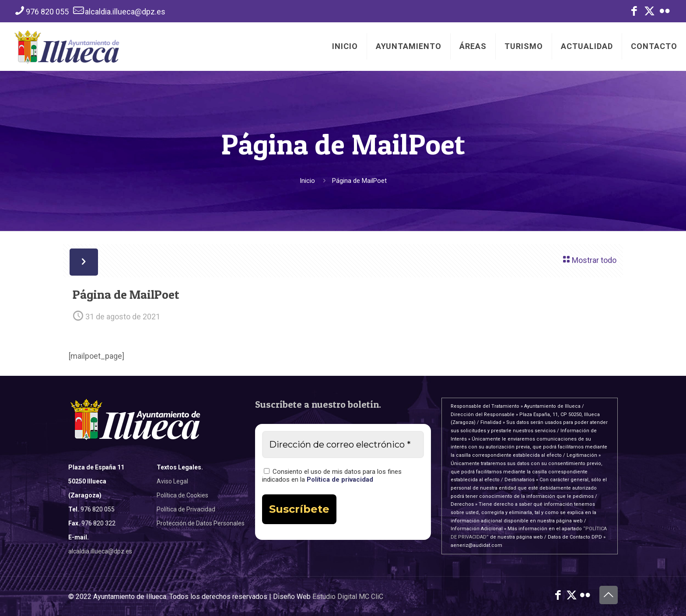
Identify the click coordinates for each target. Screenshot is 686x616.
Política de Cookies (182, 495)
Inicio (307, 181)
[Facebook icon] (634, 13)
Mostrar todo (589, 259)
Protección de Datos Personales (201, 523)
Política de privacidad (340, 479)
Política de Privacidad (186, 509)
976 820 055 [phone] (47, 12)
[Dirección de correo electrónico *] (343, 444)
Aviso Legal (172, 481)
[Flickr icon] (665, 13)
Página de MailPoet (359, 181)
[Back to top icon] (609, 595)
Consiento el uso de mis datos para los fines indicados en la (332, 476)
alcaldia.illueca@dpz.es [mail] (125, 12)
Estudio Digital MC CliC (348, 597)
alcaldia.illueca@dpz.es (100, 551)
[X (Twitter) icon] (649, 13)
